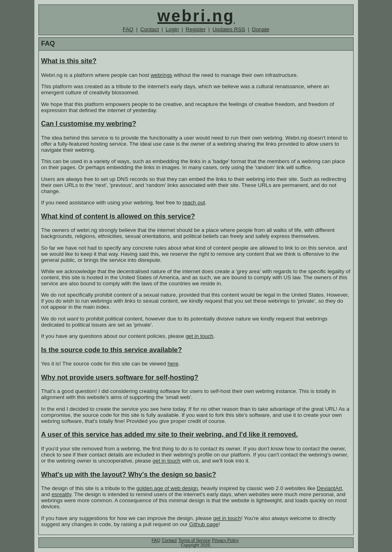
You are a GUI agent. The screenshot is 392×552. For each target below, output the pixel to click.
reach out (194, 203)
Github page (204, 524)
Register (196, 29)
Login (172, 29)
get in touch (200, 336)
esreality (61, 494)
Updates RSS (229, 29)
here (173, 364)
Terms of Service (194, 540)
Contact (150, 29)
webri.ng (196, 16)
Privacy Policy (225, 540)
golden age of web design (167, 488)
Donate (261, 29)
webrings (161, 75)
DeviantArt (329, 488)
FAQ (128, 29)
